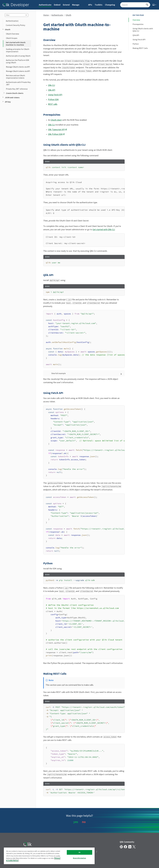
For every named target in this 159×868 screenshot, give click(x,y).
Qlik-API (52, 90)
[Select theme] (155, 5)
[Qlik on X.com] (134, 847)
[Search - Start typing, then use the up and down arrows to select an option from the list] (134, 5)
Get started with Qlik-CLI (104, 229)
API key (6, 102)
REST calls (53, 104)
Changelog (110, 5)
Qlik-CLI (51, 85)
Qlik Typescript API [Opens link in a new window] (56, 129)
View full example (59, 373)
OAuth (6, 29)
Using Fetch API (55, 95)
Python (136, 44)
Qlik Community (127, 842)
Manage (76, 5)
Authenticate (45, 5)
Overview (136, 20)
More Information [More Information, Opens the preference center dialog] (79, 858)
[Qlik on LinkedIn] (130, 847)
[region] (84, 189)
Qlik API (136, 35)
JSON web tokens (11, 97)
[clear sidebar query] (26, 15)
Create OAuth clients (13, 93)
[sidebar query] (16, 15)
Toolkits (99, 5)
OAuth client (56, 120)
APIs (90, 5)
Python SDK (53, 99)
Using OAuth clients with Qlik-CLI (143, 30)
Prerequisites (138, 24)
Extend (66, 5)
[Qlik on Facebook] (125, 847)
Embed (57, 5)
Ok (79, 852)
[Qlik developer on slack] (121, 847)
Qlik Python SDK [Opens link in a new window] (55, 134)
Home (46, 15)
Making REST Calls (140, 48)
